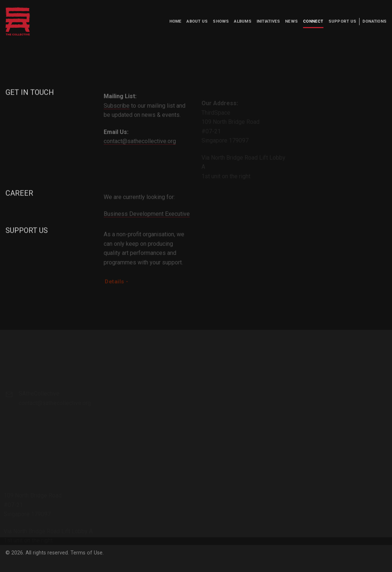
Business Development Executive (147, 220)
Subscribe (117, 112)
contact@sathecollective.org (140, 147)
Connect (313, 21)
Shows (221, 21)
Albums (243, 21)
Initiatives (268, 21)
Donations (374, 21)
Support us (342, 21)
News (291, 21)
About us (197, 21)
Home (176, 21)
